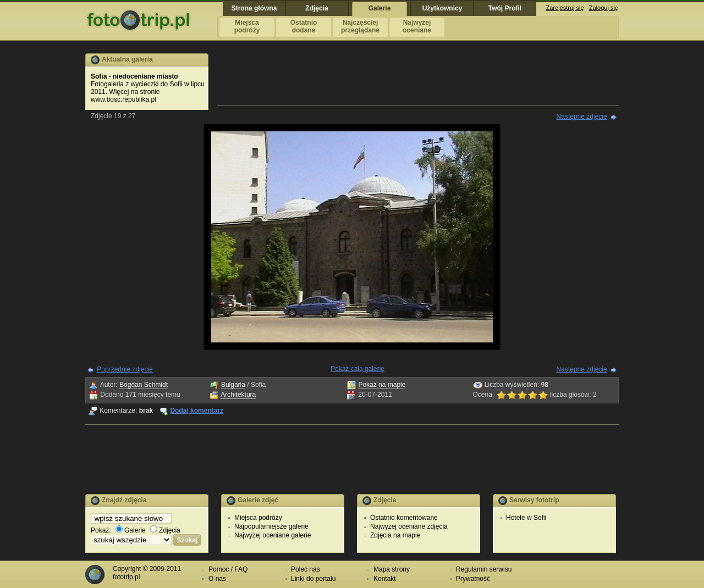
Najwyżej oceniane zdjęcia (409, 526)
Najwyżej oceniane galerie (273, 535)
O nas (217, 579)
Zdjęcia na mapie (395, 535)
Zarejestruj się (565, 8)
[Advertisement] (418, 78)
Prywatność (473, 579)
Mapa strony (392, 569)
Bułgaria (233, 385)
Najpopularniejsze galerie (271, 526)
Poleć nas (306, 569)
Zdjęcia (165, 530)
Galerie (131, 530)
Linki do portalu (313, 579)
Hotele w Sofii (526, 518)
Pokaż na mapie (382, 385)
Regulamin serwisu (484, 569)
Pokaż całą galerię (358, 369)
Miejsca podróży (258, 518)
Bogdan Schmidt (144, 385)
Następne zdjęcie (582, 117)
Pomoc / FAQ (228, 569)
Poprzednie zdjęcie (125, 369)
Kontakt (385, 579)
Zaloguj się (604, 8)
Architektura (238, 395)
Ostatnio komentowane (404, 518)
